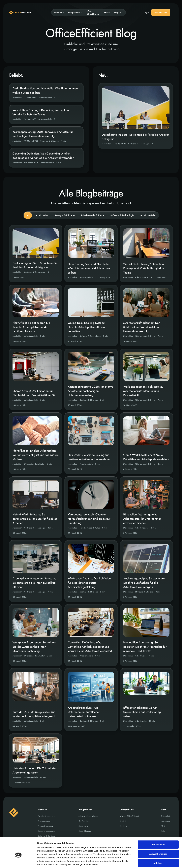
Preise (107, 12)
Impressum (165, 821)
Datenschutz (166, 816)
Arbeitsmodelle (148, 215)
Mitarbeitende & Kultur (93, 215)
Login (146, 12)
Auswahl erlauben (158, 840)
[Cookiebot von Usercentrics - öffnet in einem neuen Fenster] (18, 862)
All (28, 215)
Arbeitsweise (42, 215)
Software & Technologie (122, 215)
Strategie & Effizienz (65, 215)
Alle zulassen (158, 831)
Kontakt (123, 821)
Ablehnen (158, 849)
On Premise (83, 821)
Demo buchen (161, 12)
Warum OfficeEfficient (93, 12)
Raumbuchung (44, 821)
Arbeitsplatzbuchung (46, 816)
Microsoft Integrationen (88, 816)
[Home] (20, 12)
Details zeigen (151, 862)
